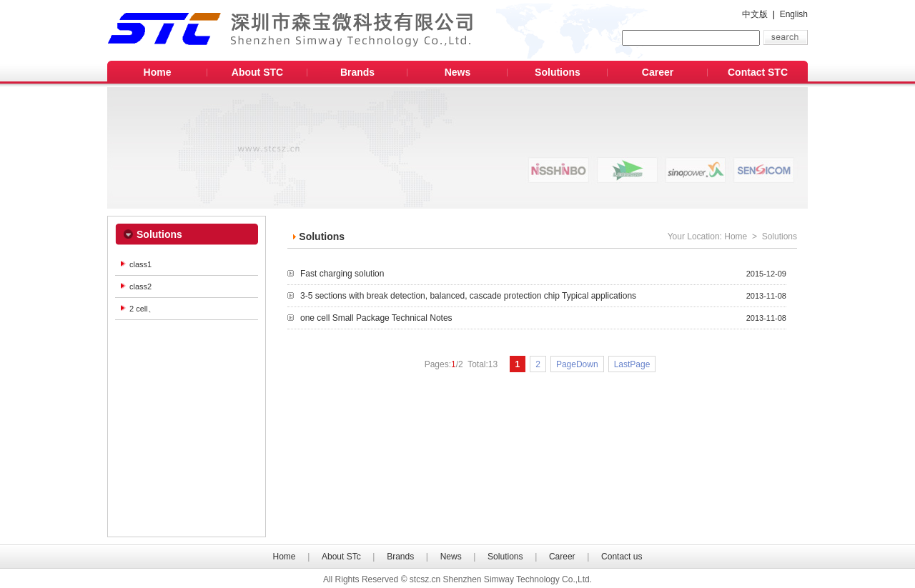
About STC (257, 72)
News (458, 72)
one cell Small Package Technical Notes (543, 318)
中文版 (755, 14)
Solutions (558, 72)
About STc (341, 557)
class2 (140, 286)
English (794, 14)
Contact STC (758, 72)
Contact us (622, 557)
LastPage (632, 364)
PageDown (577, 364)
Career (658, 72)
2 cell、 (143, 309)
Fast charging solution (543, 274)
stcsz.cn (425, 579)
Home (158, 72)
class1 (140, 264)
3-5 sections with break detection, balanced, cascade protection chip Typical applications (543, 296)
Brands (357, 72)
